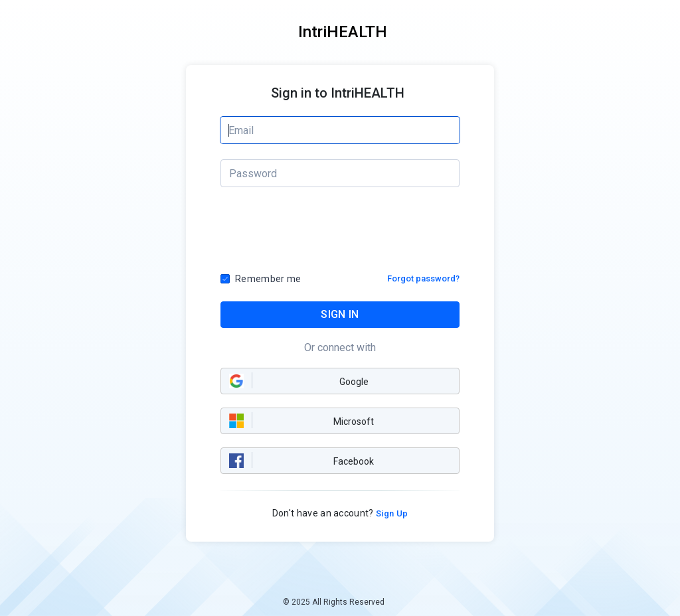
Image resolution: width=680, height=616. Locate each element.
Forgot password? (423, 278)
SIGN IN (340, 314)
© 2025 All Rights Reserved (334, 602)
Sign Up (391, 513)
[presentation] (341, 234)
